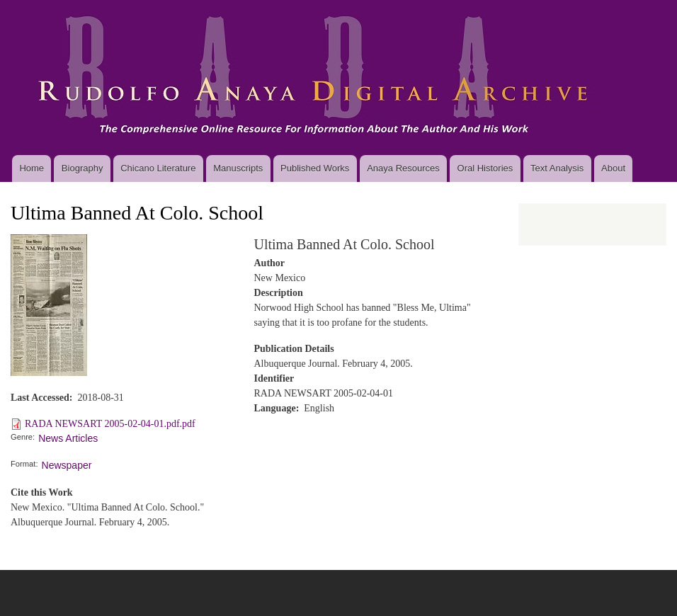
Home (32, 168)
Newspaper (67, 465)
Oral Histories (485, 168)
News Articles (68, 438)
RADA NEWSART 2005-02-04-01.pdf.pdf (110, 424)
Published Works (315, 168)
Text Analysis (557, 168)
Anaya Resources (403, 168)
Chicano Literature (158, 168)
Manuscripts (238, 168)
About (613, 168)
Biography (83, 168)
